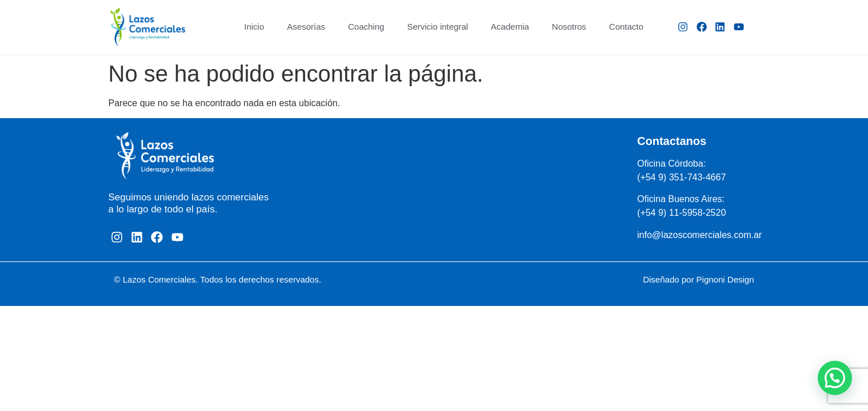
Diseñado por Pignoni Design (698, 279)
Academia (510, 27)
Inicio (254, 27)
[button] (835, 378)
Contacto (626, 27)
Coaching (366, 27)
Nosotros (569, 27)
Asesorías (306, 27)
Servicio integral (437, 27)
